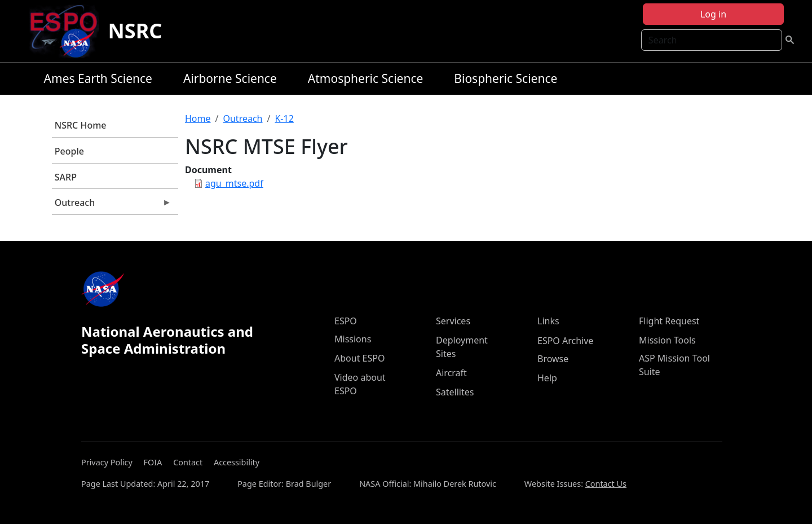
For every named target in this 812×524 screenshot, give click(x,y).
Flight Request (669, 321)
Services (453, 321)
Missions (353, 339)
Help (547, 378)
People (69, 151)
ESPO (346, 321)
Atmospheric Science (366, 78)
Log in (713, 14)
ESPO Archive (565, 341)
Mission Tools (667, 340)
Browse (553, 359)
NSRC (135, 31)
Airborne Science (230, 78)
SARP (66, 177)
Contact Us (606, 484)
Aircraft (451, 373)
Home (198, 118)
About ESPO (359, 358)
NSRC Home (81, 125)
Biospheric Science (506, 78)
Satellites (455, 392)
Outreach (112, 205)
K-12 (284, 118)
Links (548, 321)
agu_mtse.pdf (234, 183)
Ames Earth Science (98, 78)
